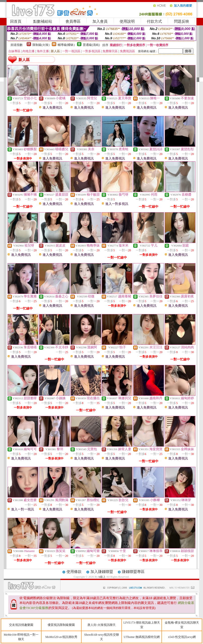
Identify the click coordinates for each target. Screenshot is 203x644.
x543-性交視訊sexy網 (182, 637)
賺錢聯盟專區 (133, 572)
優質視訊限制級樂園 (61, 625)
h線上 (102, 577)
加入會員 (100, 21)
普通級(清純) (91, 45)
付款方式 (154, 21)
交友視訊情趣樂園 (21, 625)
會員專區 (73, 21)
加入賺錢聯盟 (102, 572)
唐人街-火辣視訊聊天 (101, 625)
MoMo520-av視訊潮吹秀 (61, 637)
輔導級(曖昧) (66, 45)
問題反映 (182, 21)
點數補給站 (43, 21)
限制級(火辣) (41, 45)
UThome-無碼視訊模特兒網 (142, 637)
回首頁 (16, 21)
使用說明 (127, 21)
